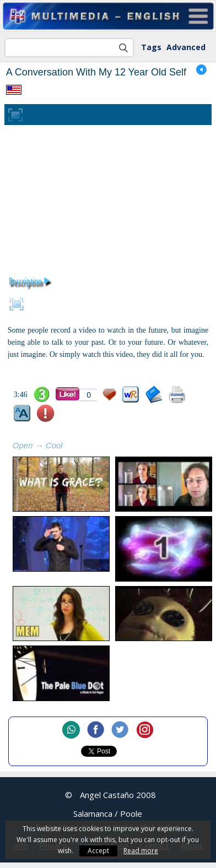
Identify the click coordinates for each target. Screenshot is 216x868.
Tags (151, 47)
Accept (98, 851)
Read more (141, 851)
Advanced (186, 47)
